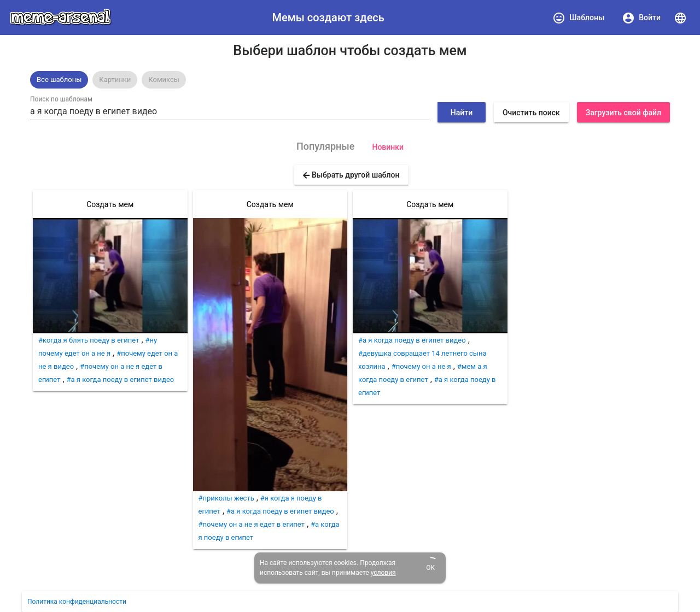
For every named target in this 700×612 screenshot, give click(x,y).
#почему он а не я (421, 366)
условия (383, 573)
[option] (59, 80)
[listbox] (350, 80)
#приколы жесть (226, 498)
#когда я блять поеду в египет (89, 340)
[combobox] (230, 111)
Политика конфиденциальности (77, 602)
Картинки (115, 80)
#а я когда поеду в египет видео (121, 379)
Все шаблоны (59, 80)
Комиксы (164, 80)
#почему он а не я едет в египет (252, 524)
